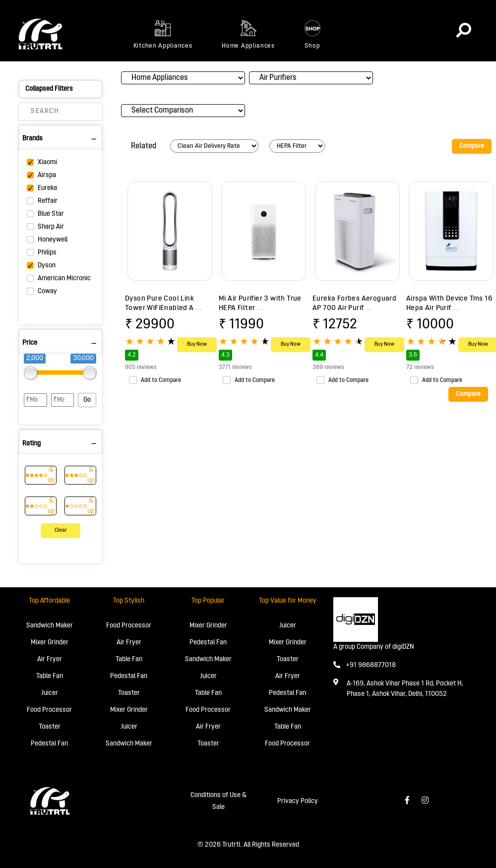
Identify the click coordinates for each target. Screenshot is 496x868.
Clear (61, 530)
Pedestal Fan (49, 744)
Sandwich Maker (50, 626)
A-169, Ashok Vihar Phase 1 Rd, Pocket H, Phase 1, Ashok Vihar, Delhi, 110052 (405, 689)
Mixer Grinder (50, 643)
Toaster (50, 727)
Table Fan (50, 676)
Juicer (50, 693)
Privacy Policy (298, 801)
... (199, 308)
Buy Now (197, 344)
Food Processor (49, 710)
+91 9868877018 (365, 665)
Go (87, 400)
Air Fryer (50, 659)
